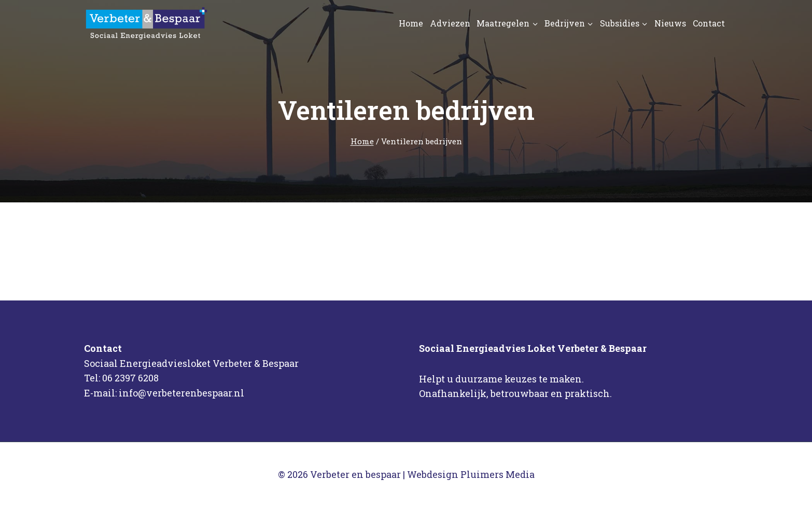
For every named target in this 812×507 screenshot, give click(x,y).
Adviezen (450, 23)
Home (411, 23)
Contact (709, 23)
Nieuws (670, 23)
